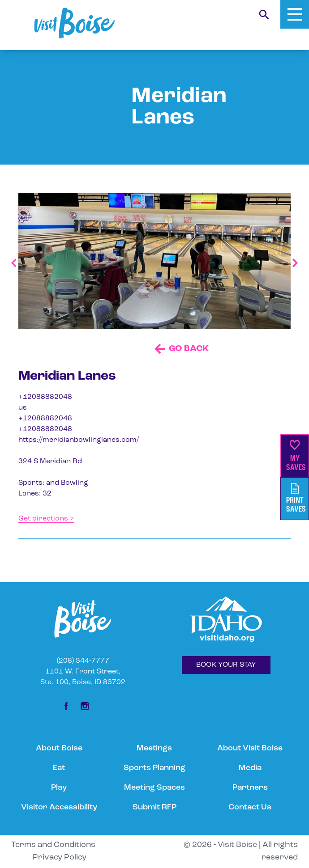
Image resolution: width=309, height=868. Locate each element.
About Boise (59, 748)
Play (59, 788)
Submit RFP (154, 807)
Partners (250, 788)
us (23, 408)
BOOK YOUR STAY (226, 665)
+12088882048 (45, 397)
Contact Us (250, 807)
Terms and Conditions (53, 845)
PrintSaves (296, 498)
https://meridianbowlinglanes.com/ (79, 440)
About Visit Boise (250, 748)
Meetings (154, 748)
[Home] (74, 23)
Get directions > (46, 519)
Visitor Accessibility (59, 807)
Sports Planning (154, 768)
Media (250, 768)
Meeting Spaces (154, 788)
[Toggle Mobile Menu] (295, 14)
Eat (59, 768)
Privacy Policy (60, 857)
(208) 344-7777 (83, 661)
